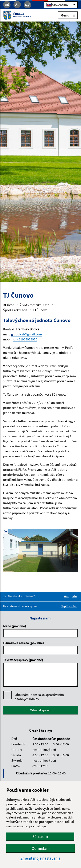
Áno (67, 596)
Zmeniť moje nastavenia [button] (40, 858)
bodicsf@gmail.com (28, 334)
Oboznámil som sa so (39, 697)
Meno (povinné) (15, 626)
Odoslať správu (41, 710)
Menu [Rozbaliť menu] (68, 15)
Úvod (9, 305)
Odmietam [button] (41, 848)
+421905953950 (26, 339)
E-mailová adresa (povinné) (24, 643)
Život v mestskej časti (35, 305)
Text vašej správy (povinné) (23, 660)
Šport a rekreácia (15, 310)
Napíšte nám (69, 606)
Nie (75, 596)
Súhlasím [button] (40, 836)
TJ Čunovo (40, 310)
